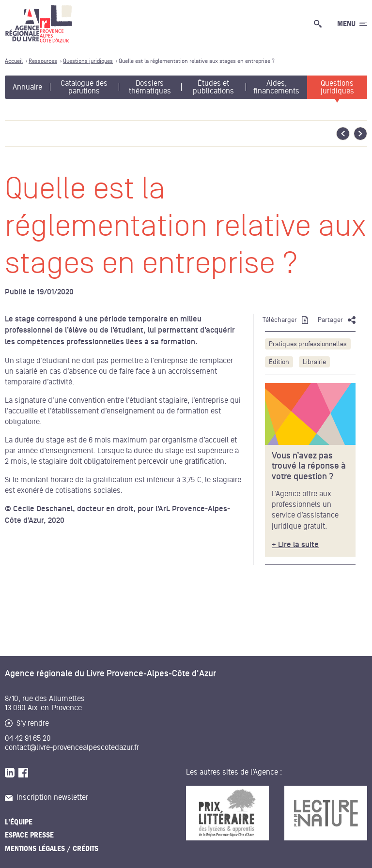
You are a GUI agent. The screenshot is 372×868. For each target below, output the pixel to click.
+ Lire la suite (295, 545)
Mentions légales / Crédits (52, 849)
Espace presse (29, 835)
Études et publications (213, 87)
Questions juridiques (337, 87)
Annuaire (27, 87)
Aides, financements (276, 87)
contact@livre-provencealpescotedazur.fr (72, 747)
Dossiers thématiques (150, 87)
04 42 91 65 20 (28, 738)
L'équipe (19, 822)
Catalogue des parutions (84, 87)
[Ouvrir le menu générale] (352, 24)
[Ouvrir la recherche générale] (320, 24)
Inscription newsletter (46, 797)
